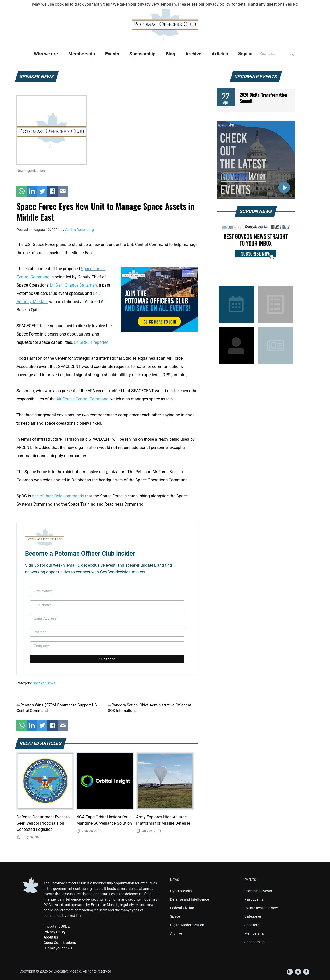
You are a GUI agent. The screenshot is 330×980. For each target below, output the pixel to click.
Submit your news (58, 948)
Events (112, 54)
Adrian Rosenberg (80, 230)
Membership (82, 54)
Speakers (252, 925)
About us (51, 937)
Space (175, 916)
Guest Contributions (60, 943)
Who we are (46, 54)
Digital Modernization (187, 925)
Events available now (261, 908)
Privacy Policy (55, 932)
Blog (170, 54)
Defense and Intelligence (189, 899)
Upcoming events (258, 891)
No (295, 4)
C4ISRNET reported (91, 342)
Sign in (245, 53)
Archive (193, 54)
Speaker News (44, 683)
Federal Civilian (182, 908)
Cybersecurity (181, 891)
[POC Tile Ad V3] (159, 299)
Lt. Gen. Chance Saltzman (73, 285)
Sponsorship (142, 54)
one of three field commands (58, 496)
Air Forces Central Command (82, 399)
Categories (253, 916)
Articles (220, 54)
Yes (289, 4)
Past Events (254, 899)
